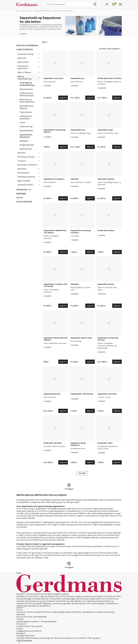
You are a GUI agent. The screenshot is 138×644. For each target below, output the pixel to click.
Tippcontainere (26, 112)
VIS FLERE (82, 473)
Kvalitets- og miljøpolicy (84, 612)
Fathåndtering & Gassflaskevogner (27, 94)
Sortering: (103, 49)
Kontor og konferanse (27, 45)
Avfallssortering (26, 127)
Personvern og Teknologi (104, 612)
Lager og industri (25, 49)
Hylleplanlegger (24, 202)
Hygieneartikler (26, 149)
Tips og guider (37, 626)
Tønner (23, 123)
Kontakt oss (21, 612)
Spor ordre (33, 617)
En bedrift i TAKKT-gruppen (89, 638)
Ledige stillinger (59, 612)
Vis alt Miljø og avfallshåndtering (27, 84)
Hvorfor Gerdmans (34, 612)
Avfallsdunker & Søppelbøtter (26, 117)
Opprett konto (22, 617)
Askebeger (24, 141)
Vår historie (47, 612)
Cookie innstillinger (24, 640)
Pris (45, 42)
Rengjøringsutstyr (27, 145)
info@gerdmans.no (24, 631)
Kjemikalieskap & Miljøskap (26, 107)
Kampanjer (21, 194)
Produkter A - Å (24, 190)
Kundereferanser (23, 626)
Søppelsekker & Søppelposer (26, 136)
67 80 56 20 (37, 631)
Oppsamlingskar (26, 89)
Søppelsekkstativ (26, 131)
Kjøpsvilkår (42, 617)
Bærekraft (70, 612)
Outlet (20, 198)
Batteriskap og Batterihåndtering (27, 101)
